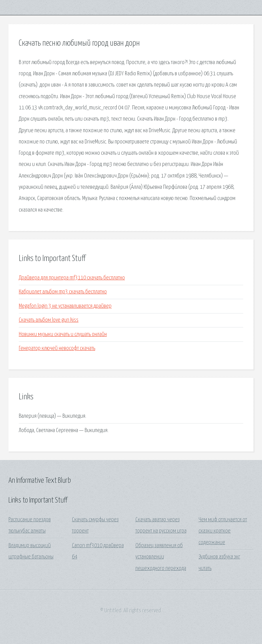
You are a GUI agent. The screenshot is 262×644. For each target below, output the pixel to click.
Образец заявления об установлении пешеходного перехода (161, 557)
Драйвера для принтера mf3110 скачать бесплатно (72, 278)
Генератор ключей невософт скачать (57, 348)
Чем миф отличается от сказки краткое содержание (223, 531)
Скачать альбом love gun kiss (49, 320)
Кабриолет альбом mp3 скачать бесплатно (63, 292)
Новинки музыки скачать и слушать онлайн (63, 334)
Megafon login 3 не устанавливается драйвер (65, 306)
